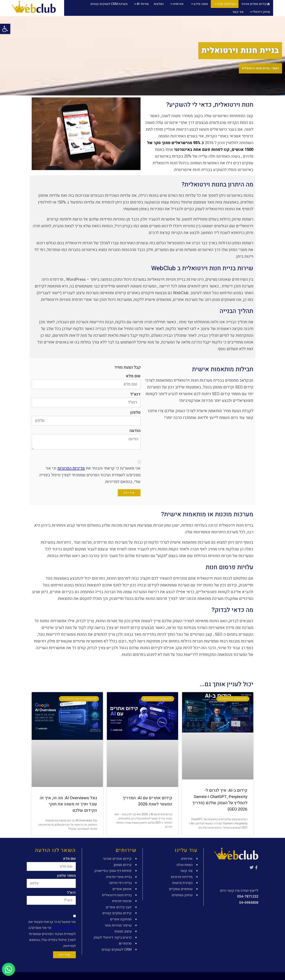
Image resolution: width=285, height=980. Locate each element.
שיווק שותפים (182, 895)
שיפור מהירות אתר (118, 925)
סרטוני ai (125, 943)
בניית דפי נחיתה (120, 883)
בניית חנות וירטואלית (117, 895)
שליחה (129, 493)
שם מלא (133, 376)
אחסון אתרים (122, 889)
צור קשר (238, 12)
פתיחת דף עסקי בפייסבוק (113, 871)
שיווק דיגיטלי (261, 12)
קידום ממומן (123, 865)
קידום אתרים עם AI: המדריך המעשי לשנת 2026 (147, 801)
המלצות (159, 4)
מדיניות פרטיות (182, 877)
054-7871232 (248, 897)
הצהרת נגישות (182, 883)
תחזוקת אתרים (121, 919)
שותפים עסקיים (181, 889)
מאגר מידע (201, 4)
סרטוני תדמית (122, 901)
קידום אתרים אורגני (254, 4)
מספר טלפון (66, 876)
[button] (5, 29)
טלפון (135, 413)
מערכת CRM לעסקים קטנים (109, 4)
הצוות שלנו (185, 865)
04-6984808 (249, 903)
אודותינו (178, 4)
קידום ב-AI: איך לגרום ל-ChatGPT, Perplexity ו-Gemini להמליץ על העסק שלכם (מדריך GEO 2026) (220, 800)
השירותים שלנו (227, 4)
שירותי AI (143, 4)
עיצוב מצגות (123, 931)
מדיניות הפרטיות (71, 468)
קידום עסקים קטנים (117, 913)
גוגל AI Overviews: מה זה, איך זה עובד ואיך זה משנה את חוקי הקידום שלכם (68, 804)
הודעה (135, 431)
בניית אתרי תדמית (119, 877)
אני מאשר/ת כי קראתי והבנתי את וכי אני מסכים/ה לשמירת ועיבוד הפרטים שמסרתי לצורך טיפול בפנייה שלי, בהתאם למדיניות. (90, 475)
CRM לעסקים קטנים (117, 950)
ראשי (276, 68)
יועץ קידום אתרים (119, 907)
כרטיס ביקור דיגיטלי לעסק (113, 938)
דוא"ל (135, 394)
